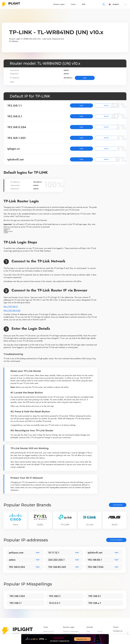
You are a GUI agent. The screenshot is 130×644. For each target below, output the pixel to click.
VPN (83, 5)
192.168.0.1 (18, 116)
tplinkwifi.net (19, 159)
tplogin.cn (17, 149)
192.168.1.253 (20, 138)
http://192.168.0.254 (12, 310)
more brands (118, 505)
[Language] (118, 5)
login (85, 78)
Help (88, 632)
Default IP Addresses (71, 632)
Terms (116, 627)
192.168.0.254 (20, 127)
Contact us (118, 631)
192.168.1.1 (18, 106)
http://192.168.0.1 (11, 307)
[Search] (104, 5)
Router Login (59, 5)
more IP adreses (116, 540)
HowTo (100, 632)
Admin (98, 105)
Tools (73, 5)
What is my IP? (49, 632)
